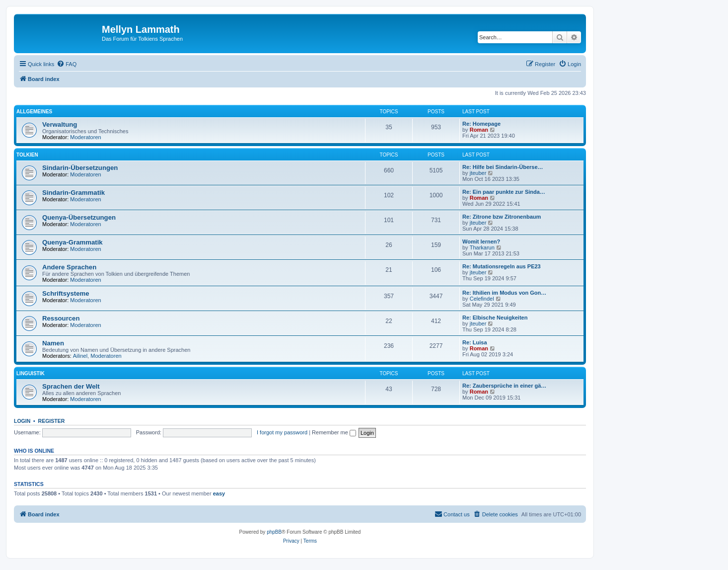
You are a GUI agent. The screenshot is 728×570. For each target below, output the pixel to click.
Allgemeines (34, 112)
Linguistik (31, 373)
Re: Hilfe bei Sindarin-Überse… (503, 167)
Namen (53, 343)
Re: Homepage (481, 124)
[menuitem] (67, 64)
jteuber (478, 173)
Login (22, 421)
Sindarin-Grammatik (73, 193)
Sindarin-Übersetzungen (80, 168)
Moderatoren (85, 137)
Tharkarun (482, 247)
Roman (479, 130)
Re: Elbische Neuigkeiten (495, 318)
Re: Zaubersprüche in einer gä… (504, 386)
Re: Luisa (475, 342)
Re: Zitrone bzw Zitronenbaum (502, 217)
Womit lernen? (481, 242)
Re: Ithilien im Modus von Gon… (504, 293)
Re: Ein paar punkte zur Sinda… (504, 192)
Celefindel (482, 299)
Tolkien (27, 155)
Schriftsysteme (66, 293)
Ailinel (80, 356)
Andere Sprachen (69, 267)
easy (219, 493)
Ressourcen (61, 318)
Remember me (334, 432)
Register (52, 421)
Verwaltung (60, 124)
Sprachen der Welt (71, 386)
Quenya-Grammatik (73, 242)
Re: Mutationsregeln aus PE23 (502, 266)
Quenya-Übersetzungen (79, 217)
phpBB (274, 532)
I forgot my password (282, 432)
